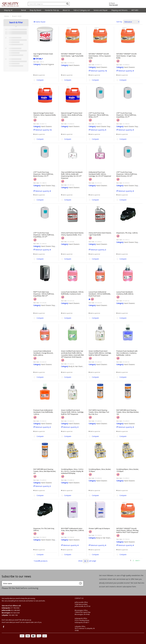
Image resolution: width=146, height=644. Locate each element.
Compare (38, 80)
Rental (23, 10)
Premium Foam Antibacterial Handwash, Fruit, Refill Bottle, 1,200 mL (43, 412)
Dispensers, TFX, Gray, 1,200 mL (127, 233)
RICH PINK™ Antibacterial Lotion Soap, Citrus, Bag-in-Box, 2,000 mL (72, 529)
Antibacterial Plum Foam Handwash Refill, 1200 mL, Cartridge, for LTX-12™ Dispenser (100, 174)
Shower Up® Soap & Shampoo (99, 528)
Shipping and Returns (119, 10)
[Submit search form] (67, 4)
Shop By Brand (35, 10)
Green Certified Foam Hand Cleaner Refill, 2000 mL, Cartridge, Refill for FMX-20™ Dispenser (100, 353)
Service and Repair (101, 10)
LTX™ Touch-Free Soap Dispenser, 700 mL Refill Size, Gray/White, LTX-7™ (126, 115)
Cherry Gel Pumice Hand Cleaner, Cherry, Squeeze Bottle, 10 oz (72, 234)
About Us (66, 10)
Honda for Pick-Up (52, 10)
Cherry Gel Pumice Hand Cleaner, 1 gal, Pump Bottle (100, 234)
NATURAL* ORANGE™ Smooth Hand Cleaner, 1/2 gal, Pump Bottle (126, 56)
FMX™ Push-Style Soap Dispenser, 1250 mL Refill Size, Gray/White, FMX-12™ (44, 294)
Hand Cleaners (74, 65)
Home (6, 16)
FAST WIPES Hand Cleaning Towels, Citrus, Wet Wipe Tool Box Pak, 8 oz (99, 412)
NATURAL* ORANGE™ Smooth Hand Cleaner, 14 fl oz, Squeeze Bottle (100, 56)
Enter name (2, 581)
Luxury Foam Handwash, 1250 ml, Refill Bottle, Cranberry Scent (72, 293)
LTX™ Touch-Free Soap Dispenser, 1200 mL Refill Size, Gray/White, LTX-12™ (44, 235)
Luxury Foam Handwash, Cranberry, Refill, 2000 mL (125, 293)
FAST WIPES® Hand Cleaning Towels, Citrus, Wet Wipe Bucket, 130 (128, 412)
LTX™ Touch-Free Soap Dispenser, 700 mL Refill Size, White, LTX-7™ (99, 115)
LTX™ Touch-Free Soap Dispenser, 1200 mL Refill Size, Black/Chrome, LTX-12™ (127, 174)
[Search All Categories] (49, 4)
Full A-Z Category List (82, 10)
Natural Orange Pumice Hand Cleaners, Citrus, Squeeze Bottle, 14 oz (45, 115)
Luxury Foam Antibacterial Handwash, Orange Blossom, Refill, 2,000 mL (43, 353)
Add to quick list (39, 75)
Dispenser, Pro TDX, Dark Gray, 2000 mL (44, 529)
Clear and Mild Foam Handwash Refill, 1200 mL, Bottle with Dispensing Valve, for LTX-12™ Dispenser (72, 175)
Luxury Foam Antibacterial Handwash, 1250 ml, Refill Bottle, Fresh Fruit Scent (100, 294)
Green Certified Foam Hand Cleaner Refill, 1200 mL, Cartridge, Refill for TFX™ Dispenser (72, 412)
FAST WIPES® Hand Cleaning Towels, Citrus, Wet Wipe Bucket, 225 (45, 471)
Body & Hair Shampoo (77, 366)
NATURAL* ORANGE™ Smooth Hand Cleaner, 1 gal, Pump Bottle (72, 55)
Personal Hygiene (47, 64)
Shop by (7, 10)
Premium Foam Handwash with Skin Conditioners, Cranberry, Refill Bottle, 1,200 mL (127, 353)
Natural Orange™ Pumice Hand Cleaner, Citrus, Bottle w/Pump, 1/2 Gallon (72, 115)
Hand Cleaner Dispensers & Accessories (111, 126)
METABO (135, 10)
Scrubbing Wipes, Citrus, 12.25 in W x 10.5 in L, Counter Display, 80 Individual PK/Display (72, 471)
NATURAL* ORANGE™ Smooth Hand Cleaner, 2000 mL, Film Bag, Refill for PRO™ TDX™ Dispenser (127, 530)
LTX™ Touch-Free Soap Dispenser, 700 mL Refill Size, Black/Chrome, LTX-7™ (43, 174)
